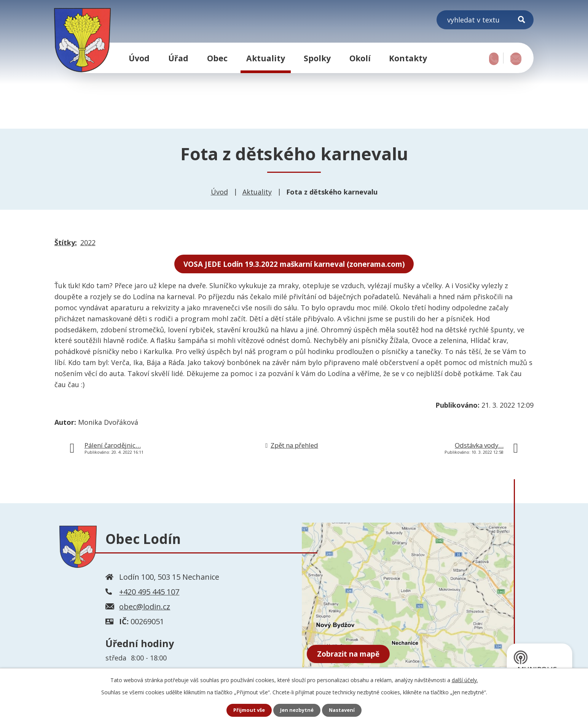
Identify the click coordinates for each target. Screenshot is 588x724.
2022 (88, 242)
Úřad (178, 58)
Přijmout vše (247, 710)
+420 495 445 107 (149, 593)
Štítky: (66, 242)
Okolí (360, 58)
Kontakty (408, 58)
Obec (217, 58)
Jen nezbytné (297, 710)
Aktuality (266, 58)
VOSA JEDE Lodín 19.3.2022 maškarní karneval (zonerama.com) (294, 264)
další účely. (465, 679)
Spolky (317, 58)
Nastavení (344, 710)
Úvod (139, 58)
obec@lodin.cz (145, 608)
